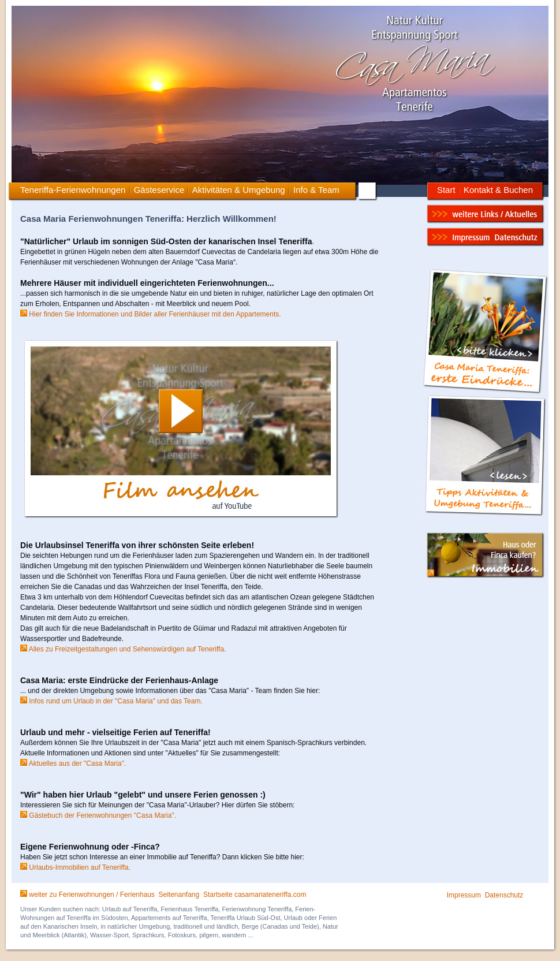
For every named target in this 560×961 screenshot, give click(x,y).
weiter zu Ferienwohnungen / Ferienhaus (92, 895)
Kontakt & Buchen (498, 190)
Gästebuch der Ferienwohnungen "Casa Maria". (98, 815)
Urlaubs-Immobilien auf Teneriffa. (75, 867)
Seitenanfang (179, 895)
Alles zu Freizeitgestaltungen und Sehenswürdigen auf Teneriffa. (123, 649)
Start (446, 190)
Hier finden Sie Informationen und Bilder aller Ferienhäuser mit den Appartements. (151, 314)
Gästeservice (159, 190)
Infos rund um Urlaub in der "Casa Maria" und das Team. (111, 701)
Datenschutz (504, 895)
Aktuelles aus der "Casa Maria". (73, 763)
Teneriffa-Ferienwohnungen (73, 190)
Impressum (464, 895)
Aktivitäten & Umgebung (237, 190)
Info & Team (316, 190)
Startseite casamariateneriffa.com (255, 895)
